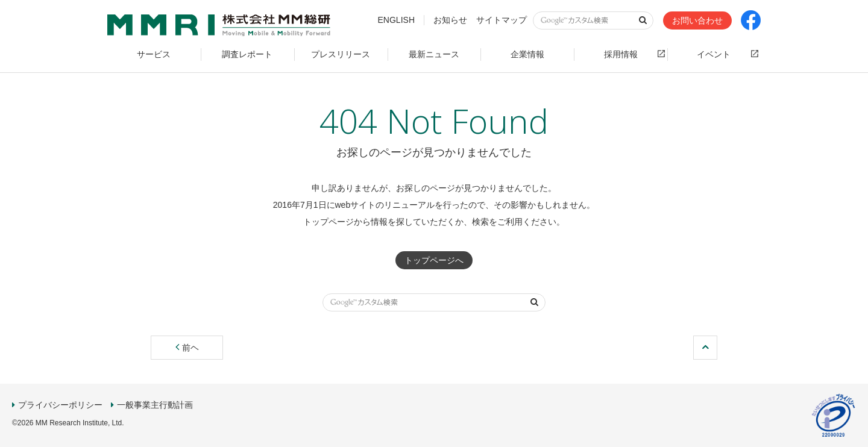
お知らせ (450, 20)
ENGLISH (396, 20)
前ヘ (187, 348)
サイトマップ (502, 20)
